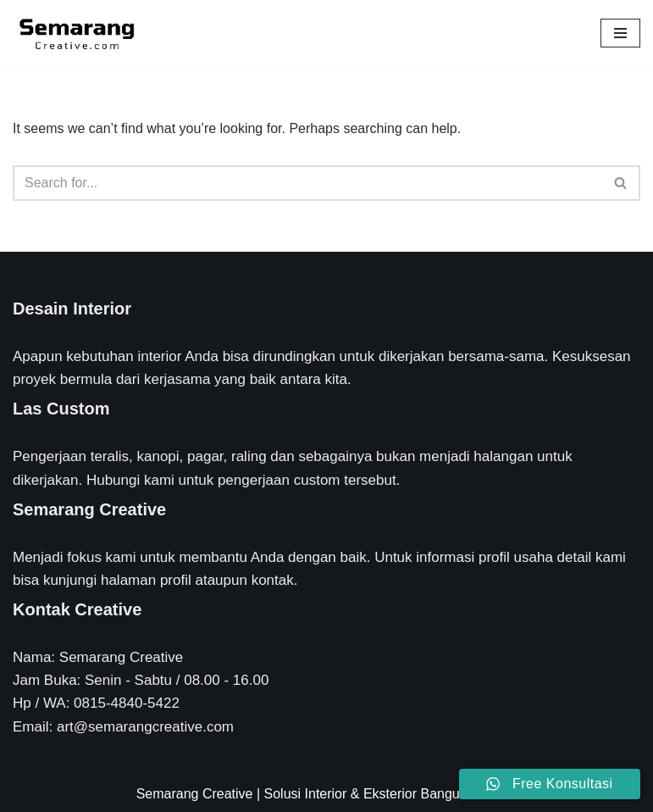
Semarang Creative (195, 794)
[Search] (307, 183)
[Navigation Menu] (620, 33)
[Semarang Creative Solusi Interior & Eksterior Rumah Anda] (76, 33)
